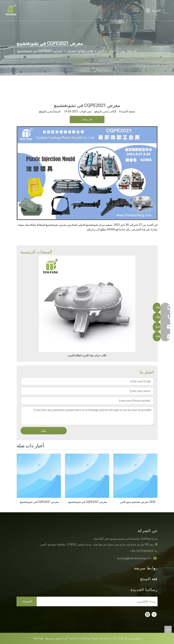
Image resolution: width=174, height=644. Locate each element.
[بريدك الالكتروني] (98, 601)
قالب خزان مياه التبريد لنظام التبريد (87, 355)
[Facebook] (154, 614)
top (168, 629)
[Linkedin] (148, 614)
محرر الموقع (46, 111)
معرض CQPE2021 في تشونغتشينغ (88, 502)
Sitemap (38, 638)
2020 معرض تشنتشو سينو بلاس (138, 502)
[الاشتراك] (27, 601)
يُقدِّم (44, 431)
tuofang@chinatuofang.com (134, 558)
